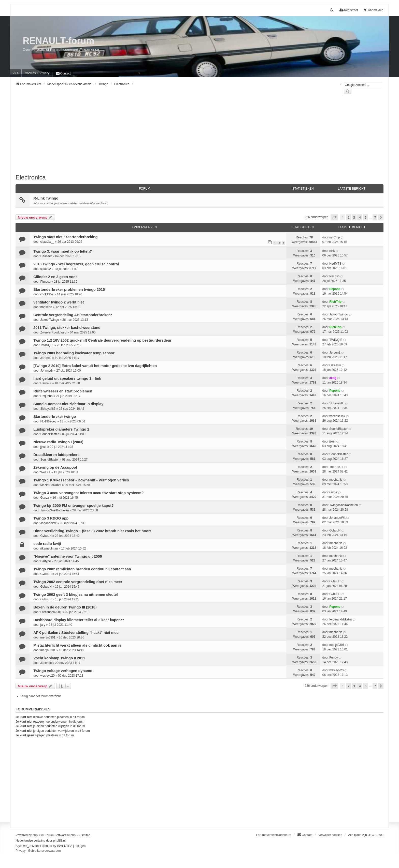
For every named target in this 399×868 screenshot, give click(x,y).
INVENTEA (65, 846)
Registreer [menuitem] (349, 10)
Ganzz (45, 498)
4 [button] (360, 217)
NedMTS (335, 264)
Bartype (46, 561)
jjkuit (44, 447)
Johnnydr (47, 371)
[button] (334, 217)
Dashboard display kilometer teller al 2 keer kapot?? (79, 620)
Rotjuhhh (47, 396)
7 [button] (375, 217)
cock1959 (47, 294)
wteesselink (337, 416)
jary (43, 625)
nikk (332, 251)
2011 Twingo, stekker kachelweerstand (67, 328)
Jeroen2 (46, 358)
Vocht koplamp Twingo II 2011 (59, 658)
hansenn (46, 307)
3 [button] (354, 217)
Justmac (46, 663)
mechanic (336, 480)
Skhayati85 (48, 409)
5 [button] (366, 217)
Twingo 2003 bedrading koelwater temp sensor (74, 353)
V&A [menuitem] (16, 73)
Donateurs (284, 835)
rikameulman (49, 549)
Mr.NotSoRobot (51, 485)
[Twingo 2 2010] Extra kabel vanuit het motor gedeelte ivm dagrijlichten (95, 366)
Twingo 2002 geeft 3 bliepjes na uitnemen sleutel (76, 595)
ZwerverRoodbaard (54, 332)
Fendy (333, 658)
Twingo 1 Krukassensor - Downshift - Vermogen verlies (81, 480)
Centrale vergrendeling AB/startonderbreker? (73, 315)
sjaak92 (46, 269)
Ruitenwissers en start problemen (63, 391)
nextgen (80, 846)
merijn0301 (48, 637)
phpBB (37, 835)
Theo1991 (336, 467)
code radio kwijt (47, 544)
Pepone (335, 289)
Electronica (31, 177)
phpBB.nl (59, 841)
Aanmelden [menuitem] (373, 10)
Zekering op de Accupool (55, 467)
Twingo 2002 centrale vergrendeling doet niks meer (78, 582)
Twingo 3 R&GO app (51, 518)
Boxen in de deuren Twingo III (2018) (65, 607)
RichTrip (335, 302)
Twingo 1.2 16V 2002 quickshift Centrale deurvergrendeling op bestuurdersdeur (102, 340)
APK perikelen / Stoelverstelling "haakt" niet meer (77, 633)
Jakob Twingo (50, 320)
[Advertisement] (168, 137)
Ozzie (333, 492)
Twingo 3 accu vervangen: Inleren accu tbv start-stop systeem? (88, 493)
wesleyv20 (48, 676)
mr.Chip (334, 237)
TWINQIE (47, 345)
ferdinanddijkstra (340, 619)
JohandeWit (48, 523)
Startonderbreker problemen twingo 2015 (69, 290)
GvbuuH (46, 536)
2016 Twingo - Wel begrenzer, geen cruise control (76, 264)
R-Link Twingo (46, 198)
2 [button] (348, 217)
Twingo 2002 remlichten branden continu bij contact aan (82, 569)
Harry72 (46, 383)
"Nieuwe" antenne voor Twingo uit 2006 (68, 556)
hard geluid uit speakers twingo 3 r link (67, 378)
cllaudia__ (47, 242)
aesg (333, 378)
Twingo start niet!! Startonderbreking (65, 237)
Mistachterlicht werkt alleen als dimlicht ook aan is (77, 645)
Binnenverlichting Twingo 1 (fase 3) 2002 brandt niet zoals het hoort (92, 531)
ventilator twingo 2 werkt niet (59, 302)
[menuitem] (37, 73)
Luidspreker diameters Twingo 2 (61, 429)
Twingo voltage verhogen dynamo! (63, 671)
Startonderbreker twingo (55, 417)
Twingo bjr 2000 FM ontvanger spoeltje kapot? (74, 506)
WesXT (45, 472)
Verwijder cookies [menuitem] (330, 835)
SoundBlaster (50, 434)
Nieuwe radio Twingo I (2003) (58, 442)
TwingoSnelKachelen (55, 510)
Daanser (46, 256)
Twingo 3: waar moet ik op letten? (63, 251)
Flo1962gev (48, 421)
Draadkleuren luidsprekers (56, 455)
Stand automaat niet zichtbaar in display (68, 404)
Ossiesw (335, 365)
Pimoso (46, 282)
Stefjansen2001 (51, 612)
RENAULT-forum (58, 41)
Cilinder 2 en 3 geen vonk (55, 277)
